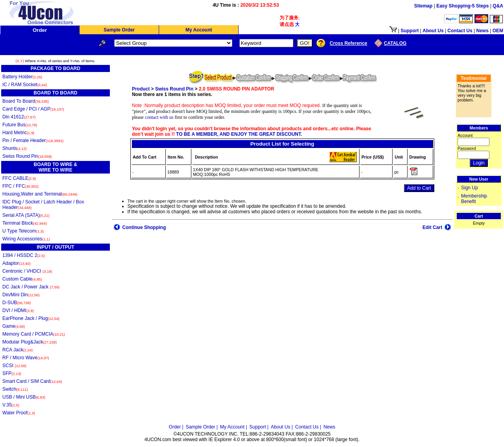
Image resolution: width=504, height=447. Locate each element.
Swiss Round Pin (27, 156)
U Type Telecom (23, 231)
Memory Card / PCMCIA (34, 334)
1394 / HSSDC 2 (24, 255)
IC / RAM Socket (25, 85)
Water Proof (19, 413)
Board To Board (26, 101)
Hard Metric (18, 133)
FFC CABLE (19, 178)
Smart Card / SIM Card (32, 381)
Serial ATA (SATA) (26, 215)
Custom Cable (22, 279)
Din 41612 (19, 117)
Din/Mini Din (21, 295)
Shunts (15, 148)
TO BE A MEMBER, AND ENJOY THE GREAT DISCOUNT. (238, 134)
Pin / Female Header (33, 140)
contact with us (159, 117)
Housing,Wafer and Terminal (40, 194)
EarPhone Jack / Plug (31, 318)
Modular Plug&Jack (30, 342)
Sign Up (470, 188)
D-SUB (17, 303)
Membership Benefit (474, 199)
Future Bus (20, 125)
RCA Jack (18, 350)
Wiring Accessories (26, 239)
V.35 (11, 405)
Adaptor (17, 263)
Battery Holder (22, 77)
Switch (15, 389)
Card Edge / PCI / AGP (33, 109)
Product (141, 89)
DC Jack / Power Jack (31, 287)
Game (14, 326)
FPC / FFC (20, 186)
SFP (12, 373)
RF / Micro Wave (26, 358)
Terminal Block (25, 223)
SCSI (14, 366)
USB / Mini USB (24, 397)
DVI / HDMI (18, 310)
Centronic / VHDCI (27, 271)
